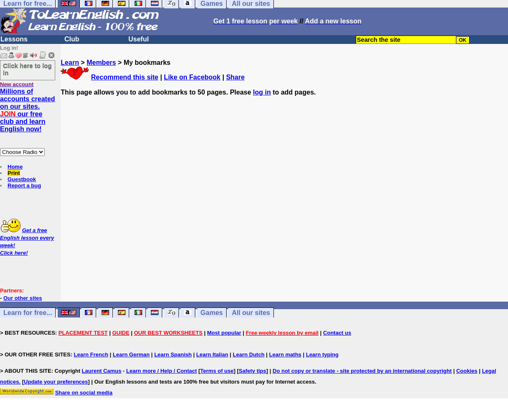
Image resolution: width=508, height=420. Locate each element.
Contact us (337, 333)
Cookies (467, 371)
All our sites (251, 313)
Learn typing (322, 355)
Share (235, 77)
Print (14, 173)
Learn (70, 63)
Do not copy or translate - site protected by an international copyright (362, 371)
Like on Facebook (192, 77)
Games (212, 313)
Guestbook (22, 179)
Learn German (131, 355)
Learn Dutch (249, 355)
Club (72, 39)
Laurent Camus (102, 371)
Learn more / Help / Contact (162, 371)
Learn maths (285, 355)
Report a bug (24, 186)
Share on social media (84, 393)
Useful (139, 39)
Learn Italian (212, 355)
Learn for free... (28, 313)
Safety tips (253, 371)
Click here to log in (27, 69)
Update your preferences (56, 382)
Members (101, 63)
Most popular (224, 333)
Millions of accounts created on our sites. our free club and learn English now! (28, 110)
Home (15, 167)
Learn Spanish (173, 355)
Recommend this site (125, 77)
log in (262, 92)
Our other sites (23, 298)
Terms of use (217, 371)
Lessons (14, 39)
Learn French (91, 355)
